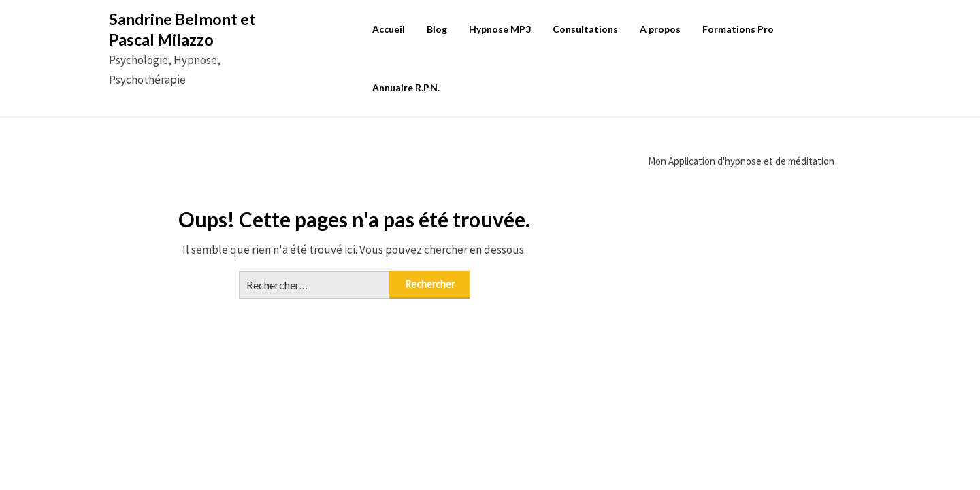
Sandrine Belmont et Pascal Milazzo (182, 29)
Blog (437, 29)
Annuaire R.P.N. (406, 87)
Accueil (389, 29)
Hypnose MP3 (500, 29)
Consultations (585, 29)
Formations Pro (738, 29)
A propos (660, 29)
